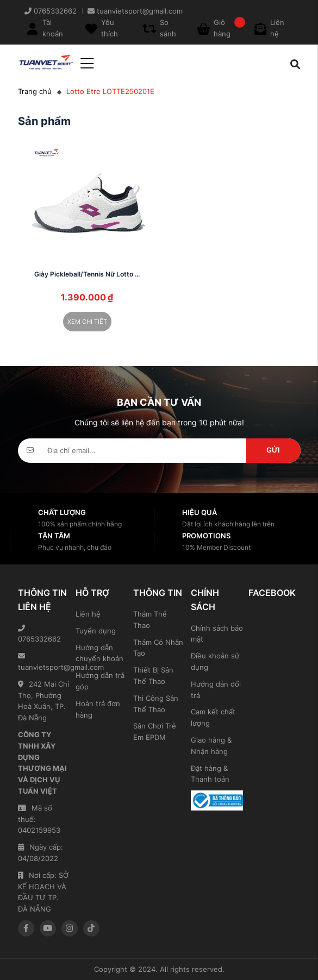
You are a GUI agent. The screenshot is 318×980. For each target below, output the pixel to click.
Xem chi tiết (87, 322)
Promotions (206, 536)
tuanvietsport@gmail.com (44, 662)
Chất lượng (62, 512)
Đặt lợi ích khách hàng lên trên (228, 524)
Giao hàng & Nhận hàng (211, 746)
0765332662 (39, 634)
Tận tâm (54, 536)
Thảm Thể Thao (150, 620)
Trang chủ (35, 91)
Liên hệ (88, 614)
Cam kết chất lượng (213, 717)
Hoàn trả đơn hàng (98, 709)
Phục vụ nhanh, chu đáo (75, 547)
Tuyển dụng (96, 631)
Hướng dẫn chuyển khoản (99, 653)
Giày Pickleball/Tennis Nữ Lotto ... (87, 274)
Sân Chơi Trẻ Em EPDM (155, 731)
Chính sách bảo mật (217, 634)
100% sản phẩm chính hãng (80, 524)
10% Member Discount (216, 547)
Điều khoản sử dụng (215, 661)
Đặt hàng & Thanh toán (210, 774)
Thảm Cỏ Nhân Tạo (158, 648)
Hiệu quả (199, 512)
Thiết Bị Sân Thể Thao (153, 676)
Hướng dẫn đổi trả (216, 690)
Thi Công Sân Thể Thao (156, 704)
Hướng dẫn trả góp (100, 681)
